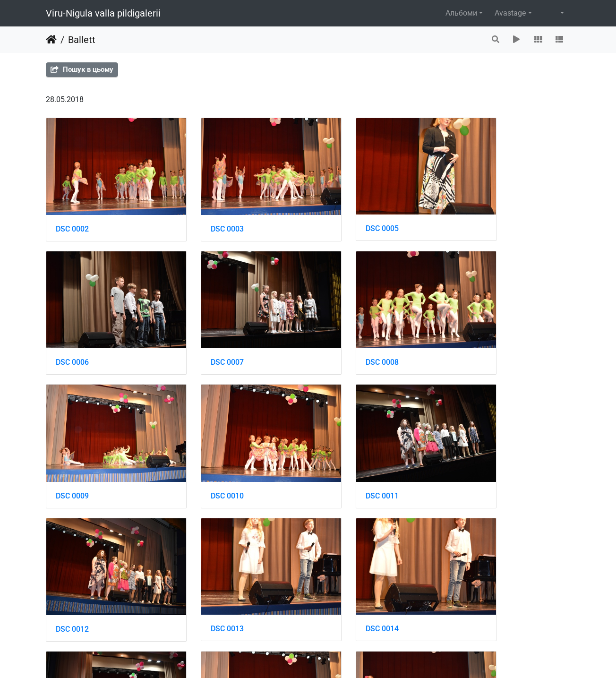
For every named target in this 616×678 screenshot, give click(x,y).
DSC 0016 (207, 573)
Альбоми (461, 13)
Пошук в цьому (82, 69)
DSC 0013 (342, 453)
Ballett (82, 40)
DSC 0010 (476, 334)
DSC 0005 (342, 214)
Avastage (510, 13)
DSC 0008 (207, 334)
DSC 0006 (476, 215)
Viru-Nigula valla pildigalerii (103, 13)
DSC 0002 (72, 215)
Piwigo (328, 658)
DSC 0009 (342, 334)
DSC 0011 (72, 453)
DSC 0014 (476, 453)
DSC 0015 (72, 573)
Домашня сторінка (51, 40)
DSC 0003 (207, 215)
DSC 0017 (342, 573)
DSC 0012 (207, 453)
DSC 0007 (72, 334)
